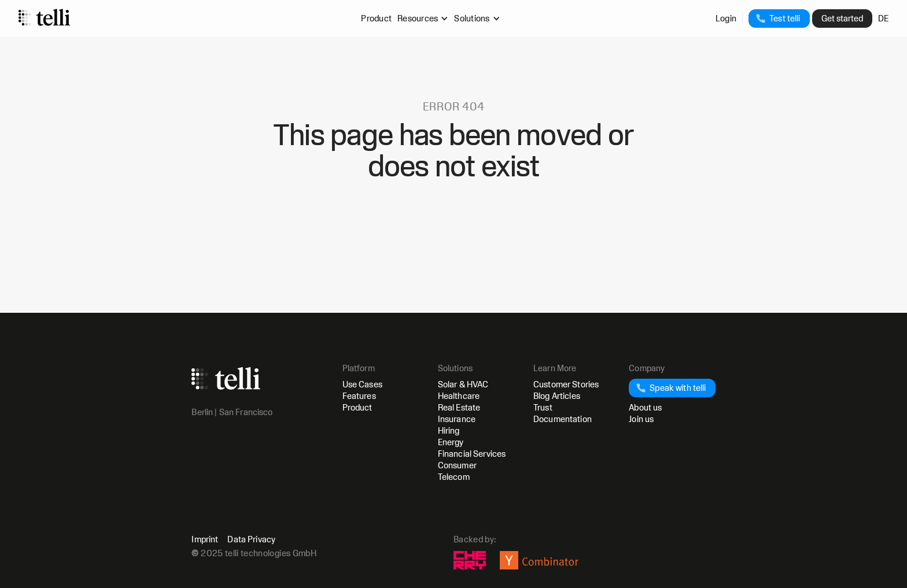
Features (359, 396)
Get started (842, 18)
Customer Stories (566, 384)
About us (645, 407)
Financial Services (472, 454)
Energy (451, 442)
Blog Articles (557, 396)
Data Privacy (251, 539)
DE (884, 18)
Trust (543, 407)
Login (726, 18)
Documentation (563, 419)
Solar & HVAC (463, 384)
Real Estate (459, 407)
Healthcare (459, 396)
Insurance (457, 419)
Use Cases (362, 384)
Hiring (449, 430)
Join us (641, 419)
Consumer (457, 465)
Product (376, 18)
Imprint (205, 539)
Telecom (454, 477)
